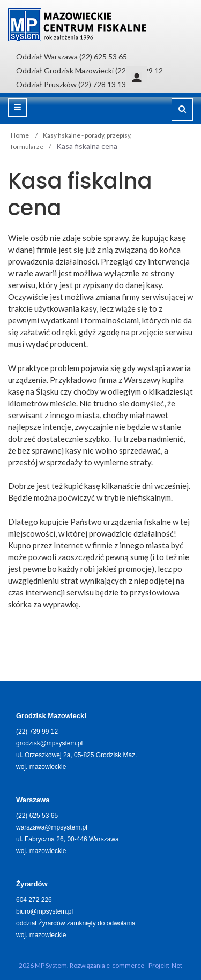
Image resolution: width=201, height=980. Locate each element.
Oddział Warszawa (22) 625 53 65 (72, 56)
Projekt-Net (165, 965)
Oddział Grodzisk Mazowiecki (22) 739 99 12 (90, 70)
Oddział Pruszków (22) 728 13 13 (71, 84)
